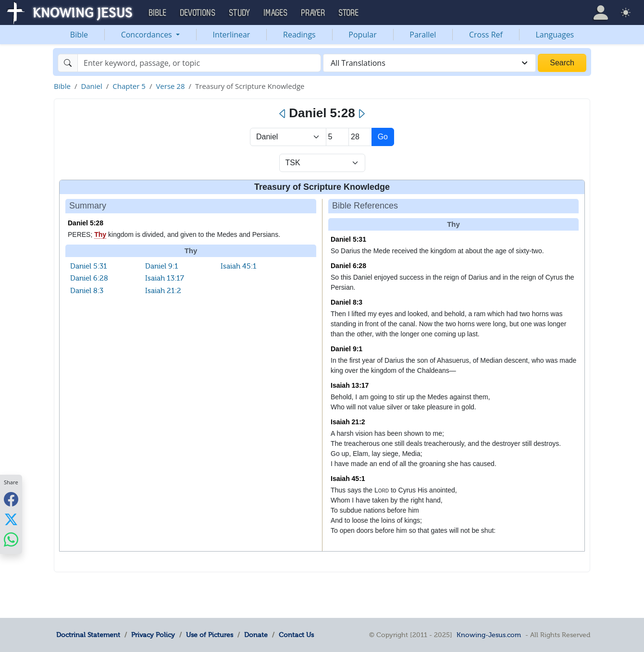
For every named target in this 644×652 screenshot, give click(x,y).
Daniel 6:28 (89, 278)
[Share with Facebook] (11, 499)
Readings (299, 35)
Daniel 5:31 (89, 266)
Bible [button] (158, 13)
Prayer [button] (313, 13)
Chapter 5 (129, 86)
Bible (79, 35)
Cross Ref (486, 35)
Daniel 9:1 (162, 266)
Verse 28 (170, 86)
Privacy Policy (153, 635)
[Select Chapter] (338, 137)
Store (349, 13)
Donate (256, 635)
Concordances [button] (148, 35)
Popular (362, 35)
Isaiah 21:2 (163, 291)
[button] (601, 12)
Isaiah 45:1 (239, 266)
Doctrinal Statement (88, 635)
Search (562, 63)
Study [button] (240, 13)
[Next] (361, 114)
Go (383, 137)
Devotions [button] (198, 13)
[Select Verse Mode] (322, 163)
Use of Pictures (210, 635)
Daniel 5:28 (86, 223)
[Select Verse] (360, 137)
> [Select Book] (288, 137)
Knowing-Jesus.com (489, 635)
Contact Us (296, 635)
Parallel (423, 35)
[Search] (199, 63)
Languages (555, 35)
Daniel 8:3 (87, 291)
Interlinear (232, 35)
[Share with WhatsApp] (11, 539)
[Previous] (283, 114)
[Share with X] (11, 519)
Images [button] (276, 13)
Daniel (91, 86)
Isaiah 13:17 (165, 278)
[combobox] (429, 63)
